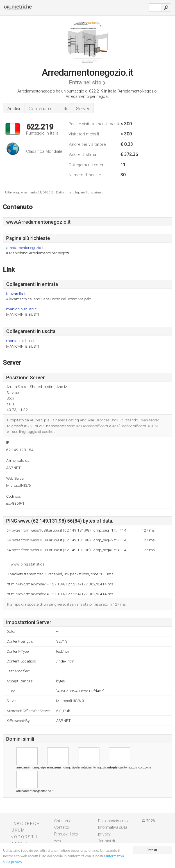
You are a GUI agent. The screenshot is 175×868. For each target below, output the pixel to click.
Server (83, 108)
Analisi (14, 108)
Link (63, 108)
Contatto (62, 827)
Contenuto (40, 108)
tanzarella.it (16, 294)
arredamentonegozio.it (25, 248)
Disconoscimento (113, 821)
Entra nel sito (85, 83)
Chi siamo (63, 821)
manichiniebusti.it (21, 309)
